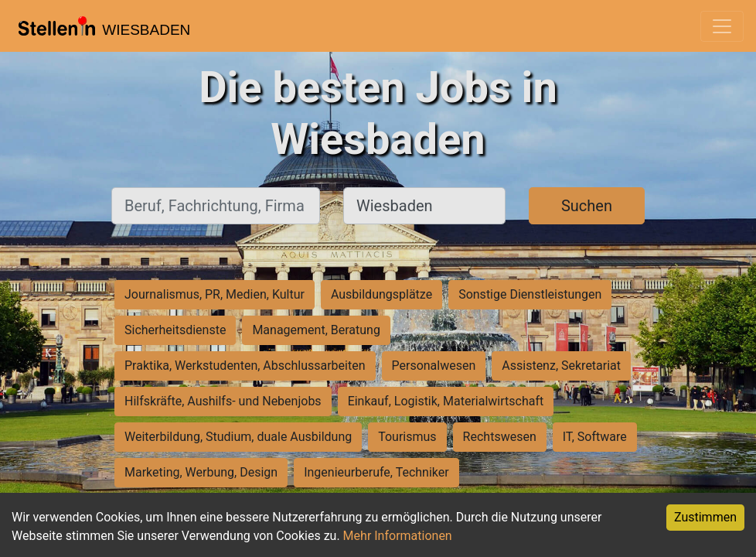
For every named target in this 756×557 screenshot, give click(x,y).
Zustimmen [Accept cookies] (705, 517)
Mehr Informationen (398, 536)
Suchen (587, 206)
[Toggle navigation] (722, 26)
